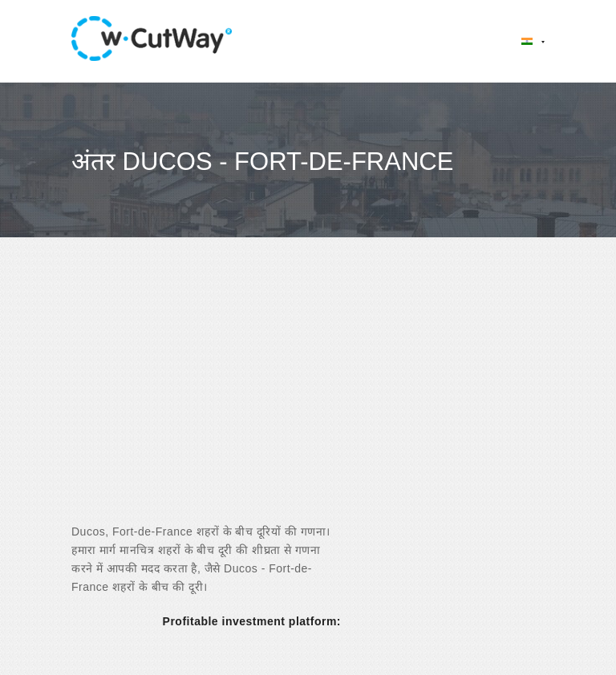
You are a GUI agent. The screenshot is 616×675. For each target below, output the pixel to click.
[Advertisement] (308, 394)
